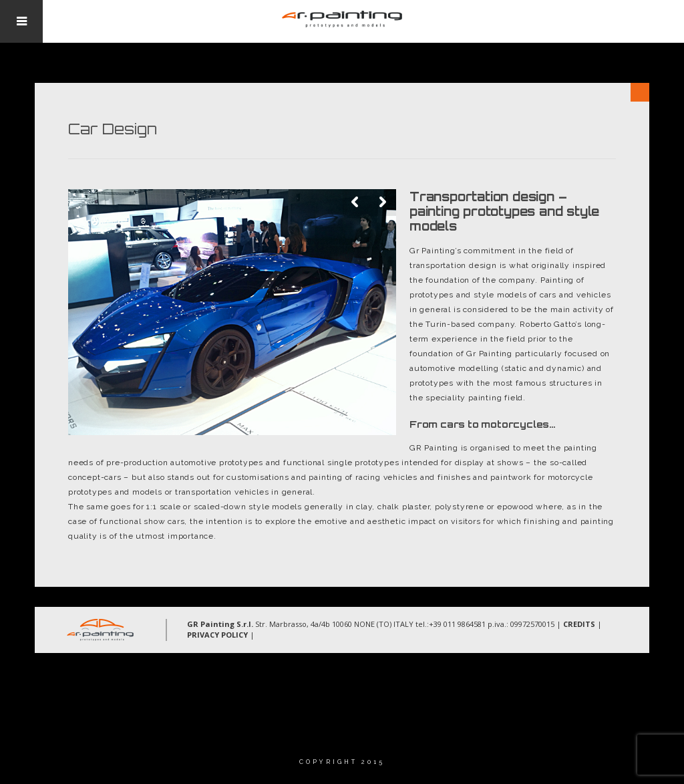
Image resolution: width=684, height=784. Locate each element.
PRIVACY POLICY (217, 635)
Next (383, 203)
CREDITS (579, 624)
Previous (356, 203)
